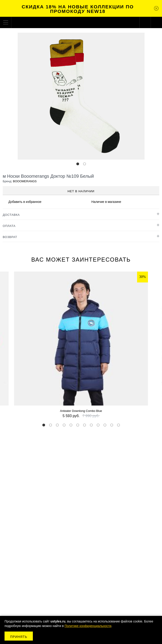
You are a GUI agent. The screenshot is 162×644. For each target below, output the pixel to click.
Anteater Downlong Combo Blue (81, 411)
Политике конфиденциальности (88, 626)
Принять (19, 637)
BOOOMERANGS (25, 181)
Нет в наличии (81, 191)
